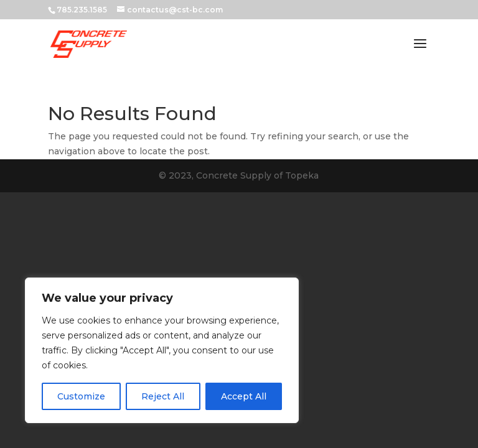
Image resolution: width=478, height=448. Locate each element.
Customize (81, 396)
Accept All (244, 396)
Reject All (163, 396)
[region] (162, 350)
